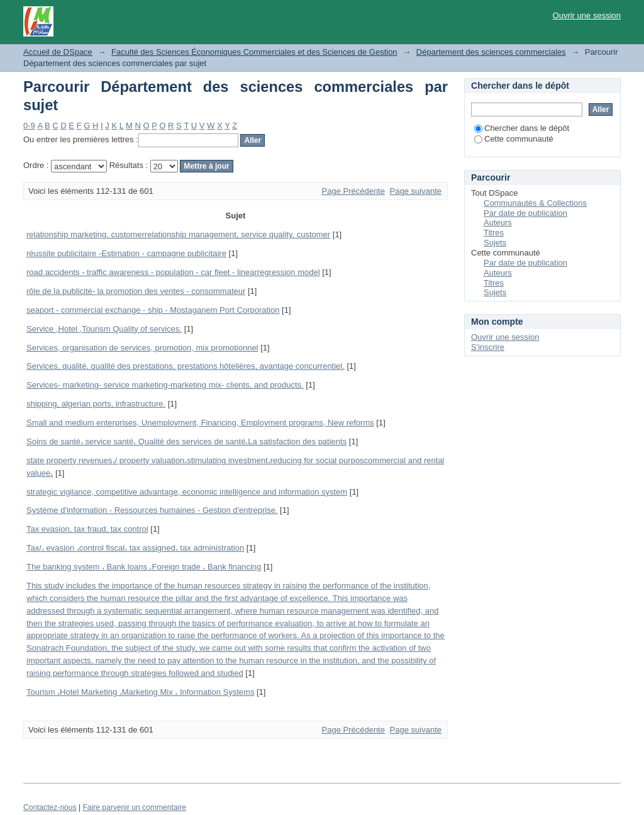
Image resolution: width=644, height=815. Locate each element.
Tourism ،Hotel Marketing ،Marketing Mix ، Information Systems (140, 692)
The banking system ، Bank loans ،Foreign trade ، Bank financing (144, 567)
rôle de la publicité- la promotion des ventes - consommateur (136, 291)
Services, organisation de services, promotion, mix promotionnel (142, 348)
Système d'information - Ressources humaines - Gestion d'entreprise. (152, 510)
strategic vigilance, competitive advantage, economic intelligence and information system (187, 492)
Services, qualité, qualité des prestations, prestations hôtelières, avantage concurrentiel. (186, 366)
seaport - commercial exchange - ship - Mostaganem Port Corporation (153, 310)
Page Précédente (353, 191)
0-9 (29, 126)
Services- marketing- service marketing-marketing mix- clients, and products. (165, 385)
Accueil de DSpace (58, 52)
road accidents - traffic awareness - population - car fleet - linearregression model (173, 272)
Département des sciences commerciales (491, 52)
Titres (494, 233)
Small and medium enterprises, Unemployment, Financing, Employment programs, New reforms (200, 423)
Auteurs (498, 222)
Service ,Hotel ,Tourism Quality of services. (104, 329)
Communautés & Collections (535, 203)
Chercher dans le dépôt (522, 128)
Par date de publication (525, 213)
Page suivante (416, 191)
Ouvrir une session (587, 15)
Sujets (495, 243)
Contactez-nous (50, 807)
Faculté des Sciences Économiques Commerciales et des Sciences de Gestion (254, 52)
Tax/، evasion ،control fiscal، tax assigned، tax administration (135, 548)
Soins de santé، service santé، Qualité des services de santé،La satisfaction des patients (186, 441)
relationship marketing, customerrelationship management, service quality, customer (178, 234)
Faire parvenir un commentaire (134, 807)
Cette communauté (514, 139)
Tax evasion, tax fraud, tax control (87, 529)
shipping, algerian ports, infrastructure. (96, 404)
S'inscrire (488, 347)
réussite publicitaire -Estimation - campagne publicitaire (126, 253)
